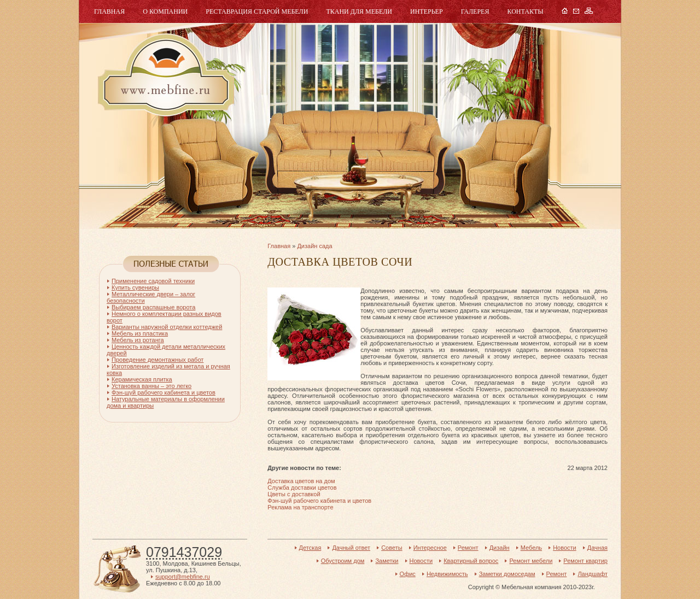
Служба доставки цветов (302, 488)
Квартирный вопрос (471, 561)
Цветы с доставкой (294, 494)
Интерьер (427, 11)
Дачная (597, 548)
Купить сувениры (135, 287)
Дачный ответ (351, 548)
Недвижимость (447, 574)
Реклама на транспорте (300, 507)
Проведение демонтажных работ (157, 360)
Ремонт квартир (585, 561)
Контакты (525, 11)
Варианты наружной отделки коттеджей (167, 327)
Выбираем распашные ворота (153, 307)
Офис (408, 574)
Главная (109, 11)
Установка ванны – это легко (151, 386)
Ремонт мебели (531, 561)
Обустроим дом (343, 561)
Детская (310, 548)
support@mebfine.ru (183, 577)
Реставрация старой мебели (257, 11)
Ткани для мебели (359, 11)
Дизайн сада (314, 246)
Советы (392, 548)
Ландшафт (593, 574)
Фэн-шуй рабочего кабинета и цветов (319, 501)
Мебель (165, 75)
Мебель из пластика (140, 333)
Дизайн (500, 548)
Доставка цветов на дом (301, 481)
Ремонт (468, 548)
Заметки (387, 561)
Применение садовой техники (153, 281)
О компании (165, 11)
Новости (565, 548)
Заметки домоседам (507, 574)
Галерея (475, 11)
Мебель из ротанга (138, 340)
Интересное (430, 548)
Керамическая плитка (142, 379)
